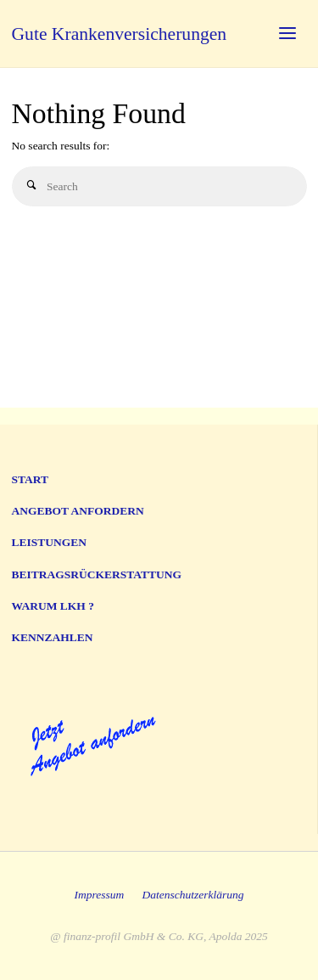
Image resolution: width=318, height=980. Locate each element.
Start (31, 479)
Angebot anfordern (78, 511)
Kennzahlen (53, 637)
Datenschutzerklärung (193, 895)
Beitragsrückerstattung (97, 574)
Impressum (99, 895)
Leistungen (50, 542)
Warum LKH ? (53, 606)
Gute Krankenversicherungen (120, 34)
